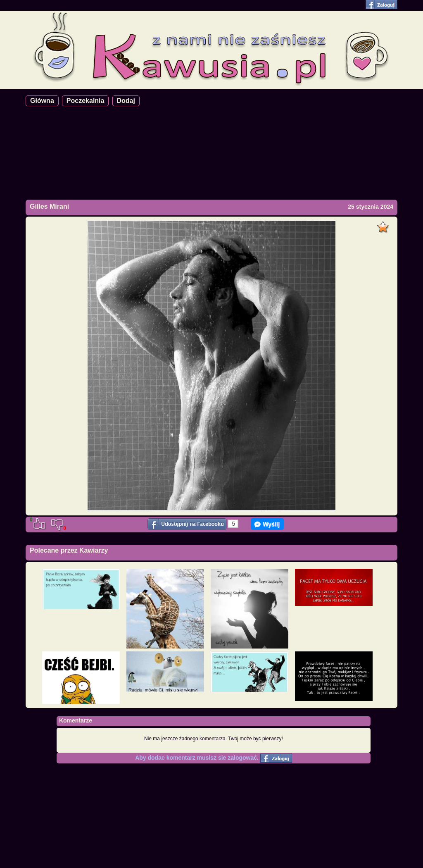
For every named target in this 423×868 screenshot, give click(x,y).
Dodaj (126, 101)
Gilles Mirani (49, 206)
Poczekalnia (86, 101)
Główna (42, 101)
